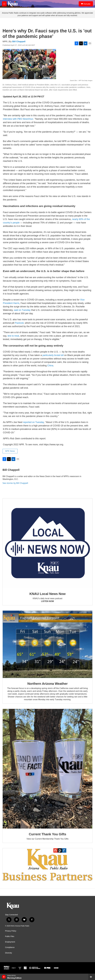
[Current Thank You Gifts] (47, 769)
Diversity (9, 953)
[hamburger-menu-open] (4, 4)
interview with (18, 119)
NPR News (10, 451)
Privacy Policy (11, 931)
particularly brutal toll (53, 355)
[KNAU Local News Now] (47, 543)
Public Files (10, 936)
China (50, 366)
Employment (10, 942)
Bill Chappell (19, 42)
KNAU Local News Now (47, 594)
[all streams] (92, 977)
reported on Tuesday (33, 422)
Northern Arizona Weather (47, 684)
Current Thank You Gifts (47, 834)
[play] (4, 977)
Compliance (10, 947)
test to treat (13, 336)
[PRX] (47, 968)
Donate (87, 4)
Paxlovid (19, 323)
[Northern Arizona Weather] (47, 644)
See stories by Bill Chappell (15, 483)
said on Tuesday (22, 310)
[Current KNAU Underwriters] (47, 864)
